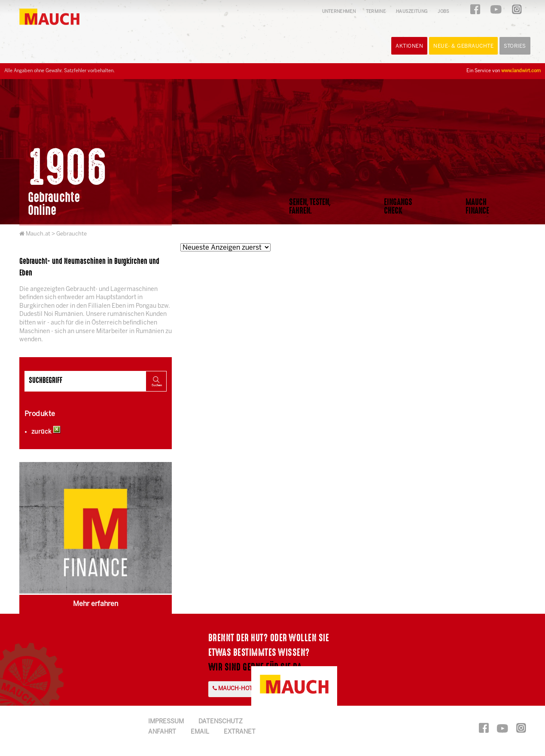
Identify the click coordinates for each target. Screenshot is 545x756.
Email (200, 732)
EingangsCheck (398, 206)
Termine (376, 12)
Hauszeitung (412, 12)
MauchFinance (477, 206)
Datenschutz (221, 722)
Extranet (240, 732)
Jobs (443, 12)
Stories (515, 46)
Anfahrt (162, 732)
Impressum (166, 722)
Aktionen (409, 46)
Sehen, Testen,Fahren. (310, 206)
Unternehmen (339, 12)
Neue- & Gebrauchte (463, 46)
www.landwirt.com (521, 71)
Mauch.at (38, 234)
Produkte (40, 414)
